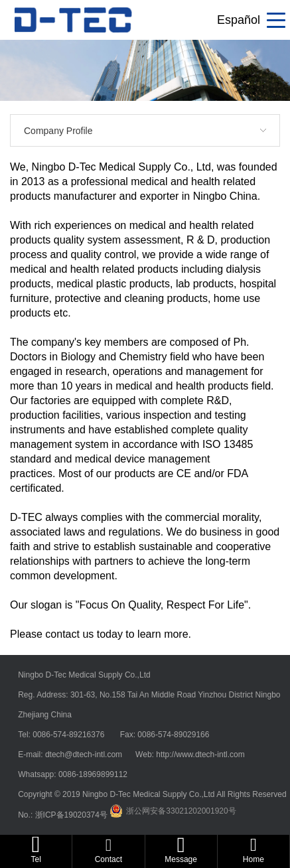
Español (239, 20)
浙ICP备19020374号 (73, 815)
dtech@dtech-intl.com (85, 755)
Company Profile (58, 131)
